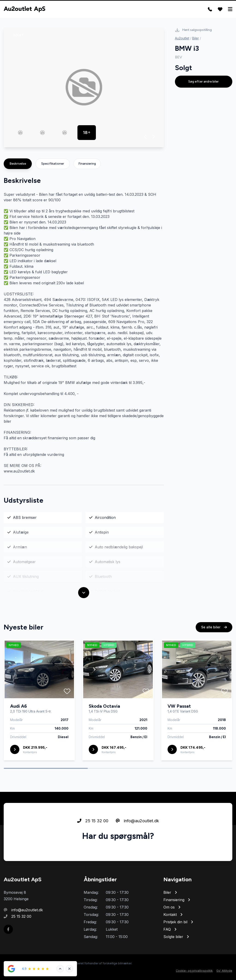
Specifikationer (53, 164)
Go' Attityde (224, 971)
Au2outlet (182, 38)
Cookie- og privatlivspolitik (194, 971)
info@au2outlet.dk (137, 834)
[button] (145, 137)
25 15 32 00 (93, 834)
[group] (84, 87)
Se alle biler (214, 641)
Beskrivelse (18, 164)
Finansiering (87, 164)
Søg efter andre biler (204, 82)
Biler (196, 38)
